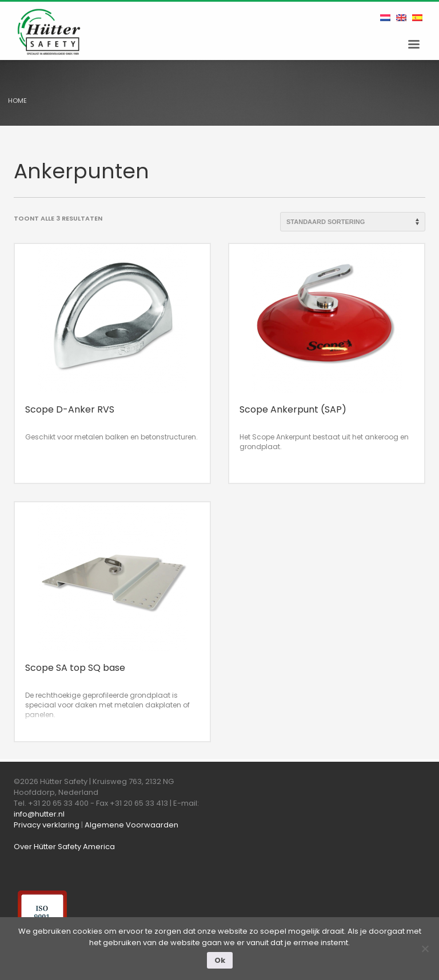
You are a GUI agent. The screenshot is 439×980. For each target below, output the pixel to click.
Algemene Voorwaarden (131, 825)
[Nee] (425, 949)
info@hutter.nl (39, 814)
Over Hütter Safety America (64, 847)
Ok (220, 960)
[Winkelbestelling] (353, 222)
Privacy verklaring (47, 825)
